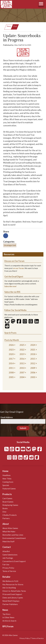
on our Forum (18, 268)
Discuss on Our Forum (14, 261)
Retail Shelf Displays (11, 601)
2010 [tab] (22, 368)
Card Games (7, 498)
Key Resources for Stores (13, 584)
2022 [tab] (22, 350)
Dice (4, 512)
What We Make (9, 531)
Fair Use (6, 564)
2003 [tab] (33, 377)
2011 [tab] (11, 368)
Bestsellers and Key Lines (13, 535)
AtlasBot (6, 551)
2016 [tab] (22, 359)
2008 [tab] (11, 373)
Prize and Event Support (12, 594)
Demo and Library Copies (13, 598)
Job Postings (8, 558)
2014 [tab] (11, 363)
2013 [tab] (22, 363)
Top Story (6, 614)
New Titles (7, 479)
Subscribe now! (10, 286)
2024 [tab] (33, 345)
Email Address (7, 417)
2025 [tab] (22, 345)
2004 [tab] (22, 377)
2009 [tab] (33, 368)
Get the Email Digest (14, 277)
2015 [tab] (33, 359)
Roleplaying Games (10, 505)
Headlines (7, 475)
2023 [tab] (11, 350)
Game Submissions (10, 555)
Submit (23, 428)
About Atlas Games (10, 528)
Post (15, 26)
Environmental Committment (14, 538)
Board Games (8, 502)
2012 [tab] (33, 363)
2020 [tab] (11, 354)
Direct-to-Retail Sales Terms (14, 591)
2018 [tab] (33, 354)
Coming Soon (8, 482)
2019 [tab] (22, 354)
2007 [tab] (22, 373)
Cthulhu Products (10, 515)
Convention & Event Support (14, 561)
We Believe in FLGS (10, 581)
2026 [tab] (11, 345)
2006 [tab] (33, 373)
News (9, 26)
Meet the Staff (8, 541)
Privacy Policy (8, 568)
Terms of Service (9, 571)
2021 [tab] (33, 350)
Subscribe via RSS (12, 292)
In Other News (8, 617)
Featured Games (9, 489)
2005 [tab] (11, 377)
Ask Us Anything (9, 588)
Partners (6, 518)
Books (5, 508)
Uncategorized (10, 245)
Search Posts (10, 333)
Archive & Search (9, 621)
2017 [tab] (11, 359)
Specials (6, 485)
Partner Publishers (10, 604)
